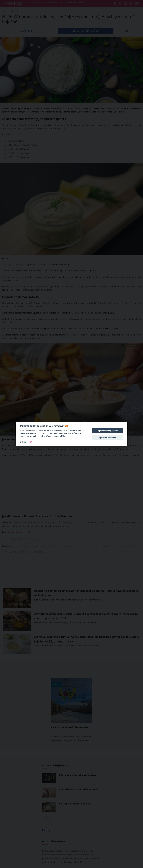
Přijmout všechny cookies (107, 431)
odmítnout (24, 436)
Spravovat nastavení (107, 437)
